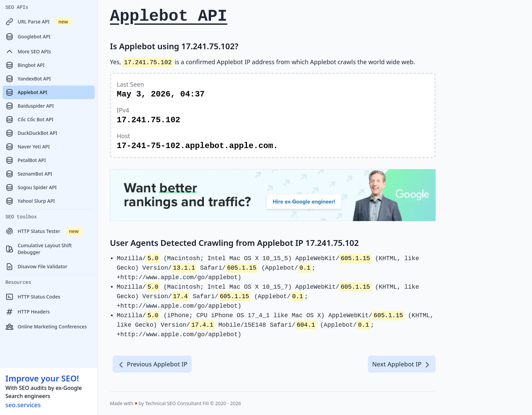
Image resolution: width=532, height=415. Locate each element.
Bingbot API (25, 65)
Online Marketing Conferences (46, 327)
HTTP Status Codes (33, 297)
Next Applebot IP (402, 364)
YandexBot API (28, 79)
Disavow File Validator (36, 267)
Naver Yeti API (28, 147)
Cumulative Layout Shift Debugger (39, 249)
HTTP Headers (28, 312)
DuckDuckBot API (31, 133)
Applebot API (26, 92)
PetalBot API (26, 160)
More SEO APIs (28, 52)
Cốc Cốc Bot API (29, 120)
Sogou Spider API (31, 187)
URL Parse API (38, 22)
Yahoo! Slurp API (30, 201)
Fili (206, 403)
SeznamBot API (29, 174)
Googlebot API (28, 37)
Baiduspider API (30, 106)
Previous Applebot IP (152, 364)
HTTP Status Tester (44, 231)
